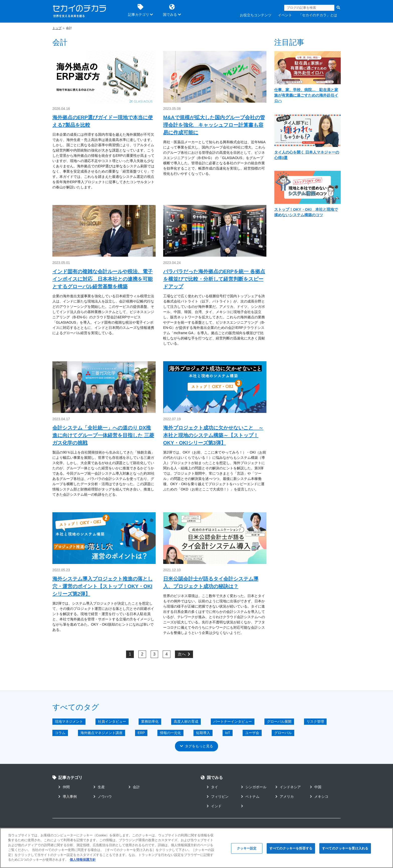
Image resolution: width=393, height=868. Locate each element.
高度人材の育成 (186, 721)
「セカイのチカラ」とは (318, 15)
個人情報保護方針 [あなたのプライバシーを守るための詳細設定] (83, 861)
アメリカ (285, 797)
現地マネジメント (69, 721)
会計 (134, 787)
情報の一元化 (170, 733)
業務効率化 (150, 721)
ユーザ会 (252, 733)
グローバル (283, 733)
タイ (212, 787)
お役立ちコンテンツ (256, 15)
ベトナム (250, 797)
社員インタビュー (112, 721)
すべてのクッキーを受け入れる (345, 850)
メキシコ (319, 797)
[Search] (309, 8)
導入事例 (68, 797)
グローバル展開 (279, 721)
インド (214, 806)
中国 (316, 787)
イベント (285, 15)
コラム (60, 733)
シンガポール (254, 787)
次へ (184, 654)
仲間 (64, 787)
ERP (141, 733)
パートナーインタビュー (233, 721)
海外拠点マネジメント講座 (102, 733)
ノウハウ (103, 797)
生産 (99, 787)
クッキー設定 (247, 850)
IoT (228, 733)
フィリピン (218, 797)
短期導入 (203, 733)
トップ (57, 28)
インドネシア (288, 787)
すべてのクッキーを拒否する (291, 850)
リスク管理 (315, 721)
